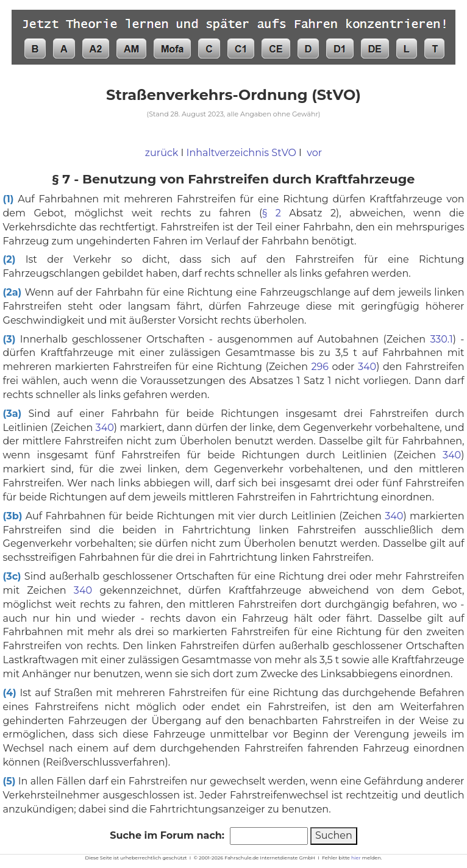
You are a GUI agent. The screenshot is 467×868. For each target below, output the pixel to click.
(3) (9, 339)
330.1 (441, 339)
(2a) (12, 292)
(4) (10, 693)
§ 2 (271, 213)
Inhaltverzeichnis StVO (241, 153)
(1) (9, 199)
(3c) (12, 576)
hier (356, 858)
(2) (9, 259)
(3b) (13, 516)
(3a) (12, 414)
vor (314, 153)
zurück (162, 153)
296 (320, 367)
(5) (9, 781)
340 (367, 367)
